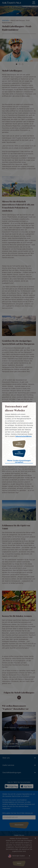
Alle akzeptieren (19, 453)
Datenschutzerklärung (23, 436)
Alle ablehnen (19, 444)
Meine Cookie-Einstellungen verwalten (19, 461)
